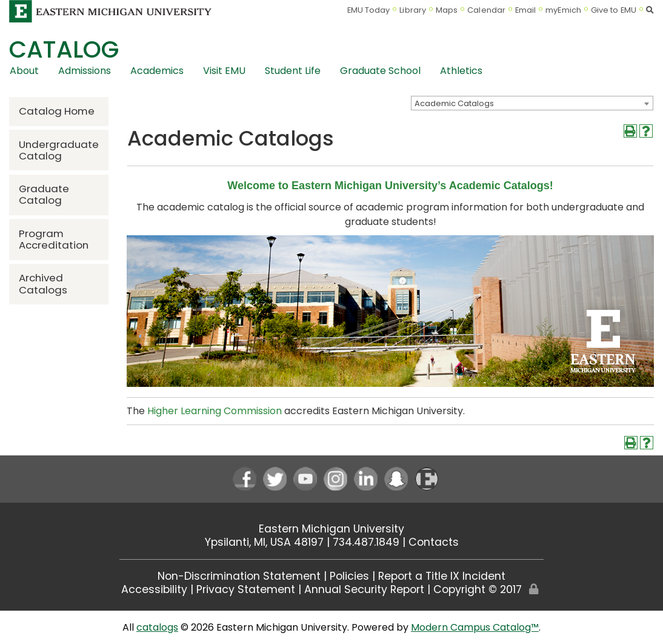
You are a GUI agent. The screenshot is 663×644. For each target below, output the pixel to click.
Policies (349, 576)
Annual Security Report (364, 589)
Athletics (461, 71)
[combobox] (532, 103)
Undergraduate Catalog (59, 150)
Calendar (486, 10)
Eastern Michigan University (331, 529)
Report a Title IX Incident (442, 576)
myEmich (563, 10)
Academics (157, 71)
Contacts (434, 542)
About (24, 71)
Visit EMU (224, 71)
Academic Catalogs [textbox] (454, 103)
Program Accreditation (54, 239)
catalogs (157, 627)
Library (413, 10)
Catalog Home (57, 111)
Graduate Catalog (44, 194)
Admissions (85, 71)
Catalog (64, 49)
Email (526, 10)
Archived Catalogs (43, 283)
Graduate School (380, 71)
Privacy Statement (246, 589)
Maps (447, 10)
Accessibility (154, 589)
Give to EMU (614, 10)
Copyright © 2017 (478, 589)
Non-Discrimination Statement (239, 576)
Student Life (293, 71)
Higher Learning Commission (215, 411)
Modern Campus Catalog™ (475, 627)
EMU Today (369, 10)
